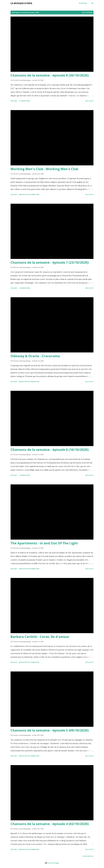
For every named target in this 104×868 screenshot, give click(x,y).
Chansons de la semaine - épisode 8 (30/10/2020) (50, 75)
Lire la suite (89, 101)
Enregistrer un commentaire (29, 194)
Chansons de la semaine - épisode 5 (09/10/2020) (50, 730)
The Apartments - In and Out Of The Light (44, 543)
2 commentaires (24, 288)
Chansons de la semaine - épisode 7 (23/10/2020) (50, 262)
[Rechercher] (83, 3)
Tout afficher (87, 13)
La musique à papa (21, 3)
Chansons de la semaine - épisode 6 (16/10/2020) (50, 450)
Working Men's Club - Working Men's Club (44, 169)
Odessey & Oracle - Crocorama (35, 356)
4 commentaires (24, 101)
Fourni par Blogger (52, 863)
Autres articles (88, 856)
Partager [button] (14, 101)
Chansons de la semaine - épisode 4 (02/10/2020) (50, 824)
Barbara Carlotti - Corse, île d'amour (40, 637)
